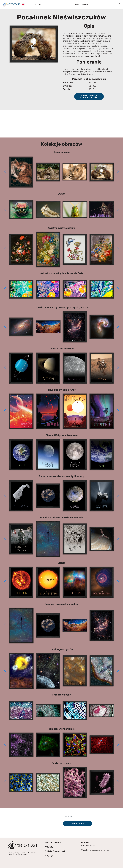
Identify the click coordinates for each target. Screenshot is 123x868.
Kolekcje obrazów (53, 842)
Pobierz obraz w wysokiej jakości (89, 96)
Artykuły (38, 4)
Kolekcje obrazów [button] (82, 4)
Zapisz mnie (78, 824)
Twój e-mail (68, 813)
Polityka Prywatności (55, 851)
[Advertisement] (62, 124)
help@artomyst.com (88, 846)
